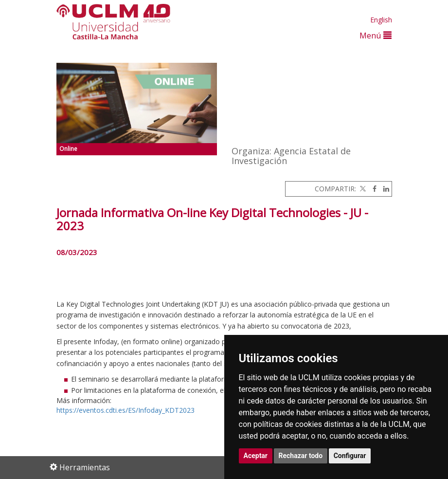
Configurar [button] (350, 456)
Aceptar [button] (256, 456)
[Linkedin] (384, 189)
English (381, 20)
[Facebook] (372, 189)
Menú (376, 35)
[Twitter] (362, 189)
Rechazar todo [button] (301, 456)
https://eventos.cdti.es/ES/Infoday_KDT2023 (125, 410)
